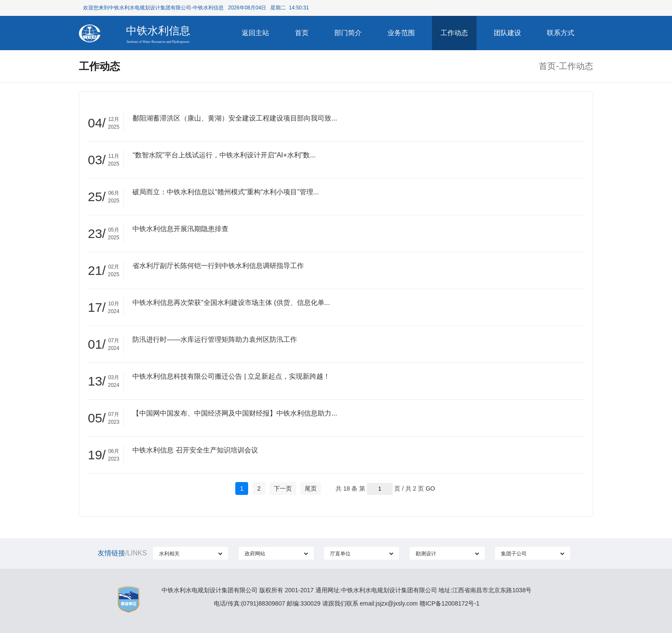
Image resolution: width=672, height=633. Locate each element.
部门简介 (348, 33)
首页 (302, 33)
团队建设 (507, 33)
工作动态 (454, 33)
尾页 (311, 488)
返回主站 (255, 33)
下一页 (283, 488)
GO (430, 488)
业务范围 (401, 33)
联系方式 (561, 33)
